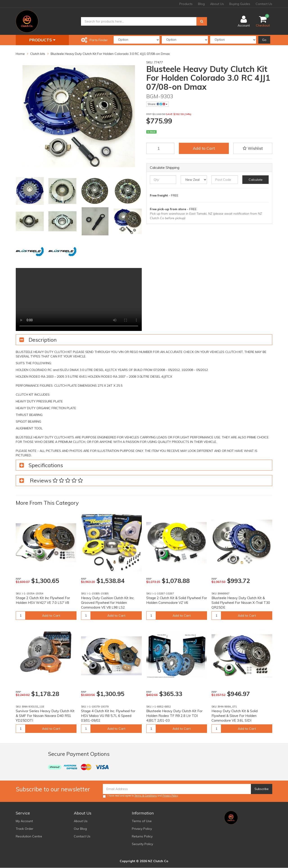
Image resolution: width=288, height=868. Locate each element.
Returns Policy (142, 836)
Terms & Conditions (146, 796)
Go (264, 40)
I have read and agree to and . (141, 796)
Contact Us (264, 4)
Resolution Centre (29, 836)
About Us (217, 4)
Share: (157, 104)
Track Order (25, 829)
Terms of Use (142, 821)
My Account (24, 821)
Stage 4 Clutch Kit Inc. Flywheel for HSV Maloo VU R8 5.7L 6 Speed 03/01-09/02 (108, 716)
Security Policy (142, 844)
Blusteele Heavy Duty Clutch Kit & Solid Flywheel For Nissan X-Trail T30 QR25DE (241, 603)
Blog (201, 4)
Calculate (256, 180)
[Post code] (225, 180)
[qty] (163, 180)
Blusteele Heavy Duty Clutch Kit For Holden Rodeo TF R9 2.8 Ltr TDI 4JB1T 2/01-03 (174, 716)
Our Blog (80, 829)
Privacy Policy (170, 796)
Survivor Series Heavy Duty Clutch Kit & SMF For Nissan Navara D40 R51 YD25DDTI (45, 716)
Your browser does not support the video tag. (79, 299)
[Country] (194, 180)
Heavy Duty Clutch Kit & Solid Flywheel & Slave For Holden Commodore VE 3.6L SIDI (235, 716)
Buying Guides (240, 4)
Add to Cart (204, 148)
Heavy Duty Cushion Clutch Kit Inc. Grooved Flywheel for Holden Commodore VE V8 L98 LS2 (108, 603)
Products (186, 4)
